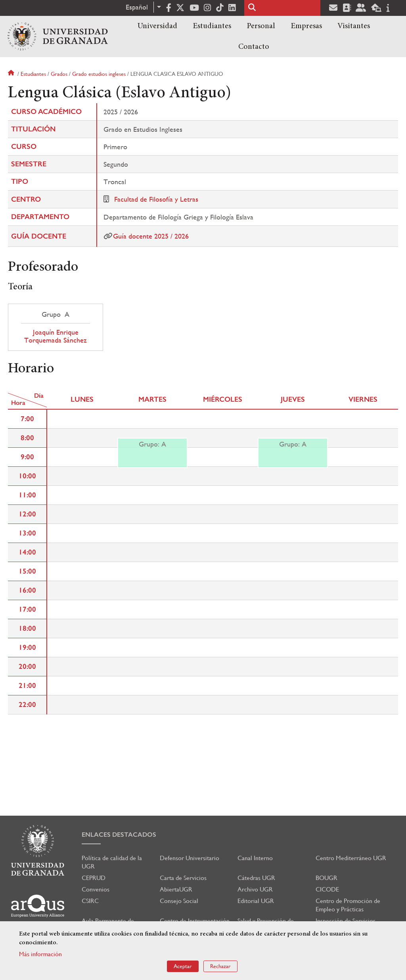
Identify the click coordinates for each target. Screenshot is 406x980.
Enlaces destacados (119, 835)
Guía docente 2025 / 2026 (151, 236)
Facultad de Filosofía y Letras (156, 199)
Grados (59, 74)
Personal (261, 26)
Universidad (157, 26)
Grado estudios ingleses (99, 74)
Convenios (96, 889)
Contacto (254, 47)
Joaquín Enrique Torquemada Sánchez (56, 336)
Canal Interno (255, 858)
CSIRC (90, 901)
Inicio (12, 74)
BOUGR (327, 878)
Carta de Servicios (183, 878)
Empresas (306, 26)
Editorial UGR (256, 901)
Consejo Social (179, 901)
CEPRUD (94, 878)
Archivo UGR (255, 889)
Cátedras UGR (256, 878)
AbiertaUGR (176, 889)
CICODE (327, 889)
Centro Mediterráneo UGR (351, 858)
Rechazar (220, 966)
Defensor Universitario (190, 858)
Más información (40, 954)
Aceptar (183, 966)
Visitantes (354, 26)
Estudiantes (212, 26)
